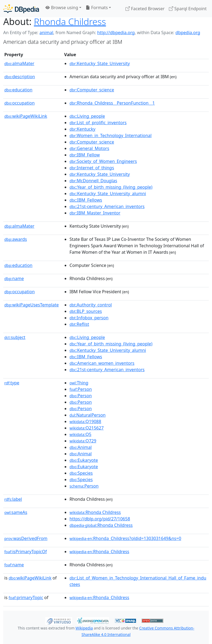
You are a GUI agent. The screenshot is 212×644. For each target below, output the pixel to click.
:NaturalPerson (88, 415)
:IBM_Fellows (86, 200)
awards (16, 239)
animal (46, 33)
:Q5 (80, 434)
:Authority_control (91, 305)
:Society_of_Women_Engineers (103, 161)
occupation (20, 103)
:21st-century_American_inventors (107, 206)
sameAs (16, 512)
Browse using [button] (62, 8)
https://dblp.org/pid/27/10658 (100, 519)
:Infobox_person (89, 318)
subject (15, 337)
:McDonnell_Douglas (93, 181)
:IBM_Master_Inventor (95, 213)
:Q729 (83, 441)
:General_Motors (89, 148)
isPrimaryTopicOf (26, 552)
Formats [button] (97, 8)
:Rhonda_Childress (99, 552)
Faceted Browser (145, 9)
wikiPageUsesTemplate (32, 305)
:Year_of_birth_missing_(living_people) (111, 187)
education (18, 90)
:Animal (81, 447)
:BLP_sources (86, 311)
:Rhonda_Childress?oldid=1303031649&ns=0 (125, 538)
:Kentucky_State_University (100, 63)
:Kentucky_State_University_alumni (108, 194)
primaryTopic (26, 598)
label (13, 499)
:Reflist (79, 324)
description (20, 77)
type (12, 383)
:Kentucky (82, 129)
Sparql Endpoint (188, 9)
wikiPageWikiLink (26, 116)
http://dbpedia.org (116, 33)
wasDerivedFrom (26, 538)
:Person (81, 389)
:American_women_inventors (102, 363)
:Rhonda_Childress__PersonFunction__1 (112, 103)
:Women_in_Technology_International (111, 135)
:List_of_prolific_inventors (98, 123)
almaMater (19, 63)
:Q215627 (87, 428)
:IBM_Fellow (85, 155)
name (14, 278)
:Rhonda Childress (95, 512)
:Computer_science (92, 90)
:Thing (79, 383)
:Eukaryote (84, 460)
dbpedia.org (188, 33)
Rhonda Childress (70, 22)
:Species (81, 473)
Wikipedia (84, 628)
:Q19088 (85, 421)
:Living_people (87, 116)
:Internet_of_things (92, 168)
